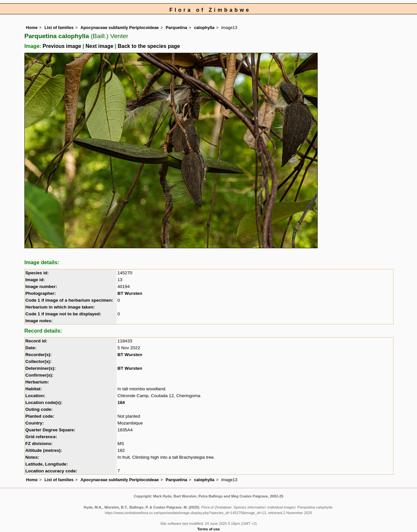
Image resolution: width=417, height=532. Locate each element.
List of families (59, 28)
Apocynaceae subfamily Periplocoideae (120, 28)
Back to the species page (149, 46)
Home (32, 28)
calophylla (204, 28)
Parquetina (176, 28)
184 (121, 403)
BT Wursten (130, 293)
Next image (99, 46)
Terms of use (209, 529)
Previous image (62, 46)
